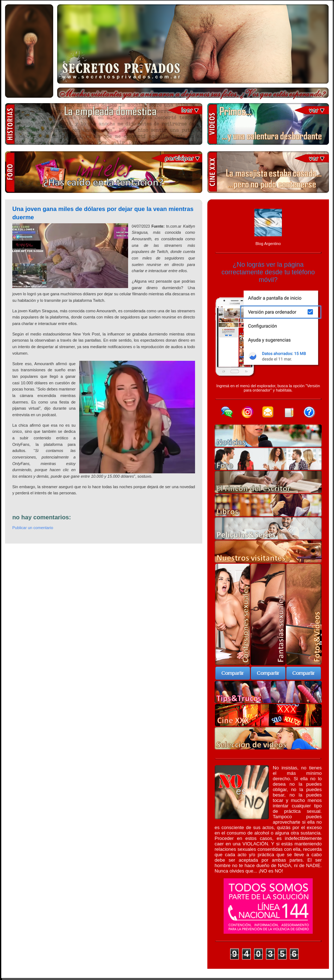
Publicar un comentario (33, 528)
